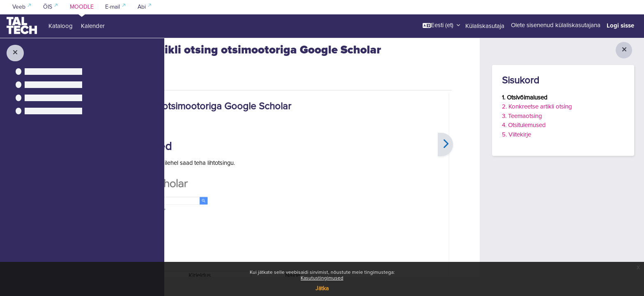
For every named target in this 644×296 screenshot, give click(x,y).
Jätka (322, 289)
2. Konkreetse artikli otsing (537, 107)
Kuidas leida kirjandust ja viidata (229, 48)
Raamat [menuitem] (201, 109)
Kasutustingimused (322, 278)
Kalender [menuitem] (93, 26)
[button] (441, 25)
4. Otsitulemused (524, 125)
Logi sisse (620, 25)
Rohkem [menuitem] (235, 109)
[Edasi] (457, 177)
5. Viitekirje (516, 135)
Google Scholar (257, 196)
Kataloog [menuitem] (61, 26)
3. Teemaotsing (522, 116)
